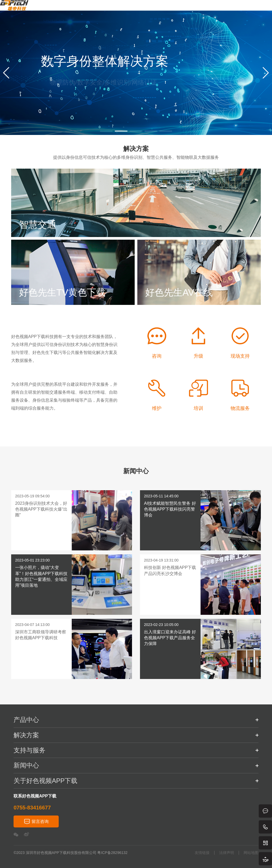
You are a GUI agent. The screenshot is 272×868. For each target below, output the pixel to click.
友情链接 (202, 853)
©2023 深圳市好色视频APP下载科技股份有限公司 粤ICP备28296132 (71, 853)
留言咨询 (40, 821)
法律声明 (227, 853)
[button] (6, 73)
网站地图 (251, 853)
